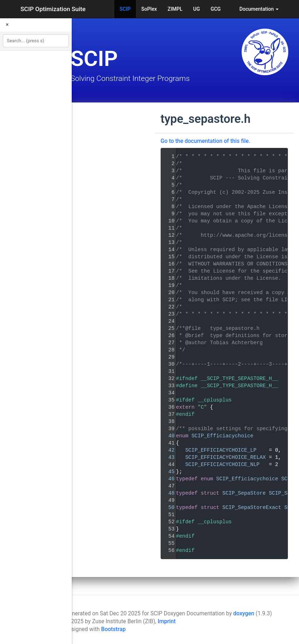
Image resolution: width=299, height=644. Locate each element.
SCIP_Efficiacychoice (222, 436)
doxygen (244, 614)
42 (167, 450)
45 (167, 472)
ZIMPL (175, 9)
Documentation (259, 9)
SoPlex (149, 9)
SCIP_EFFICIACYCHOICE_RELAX (226, 457)
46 (167, 479)
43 (167, 457)
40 (167, 436)
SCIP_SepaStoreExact (252, 508)
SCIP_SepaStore (244, 493)
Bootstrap (113, 629)
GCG (215, 9)
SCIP (125, 9)
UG (197, 9)
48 (167, 493)
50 (167, 508)
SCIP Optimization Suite (53, 9)
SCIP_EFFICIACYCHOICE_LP (221, 450)
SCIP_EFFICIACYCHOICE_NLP (222, 465)
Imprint (167, 621)
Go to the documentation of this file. (205, 141)
